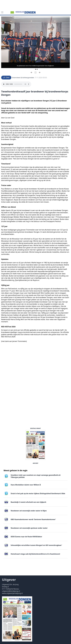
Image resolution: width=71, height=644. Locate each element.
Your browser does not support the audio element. (16, 84)
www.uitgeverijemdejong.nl (12, 593)
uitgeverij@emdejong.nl (11, 591)
